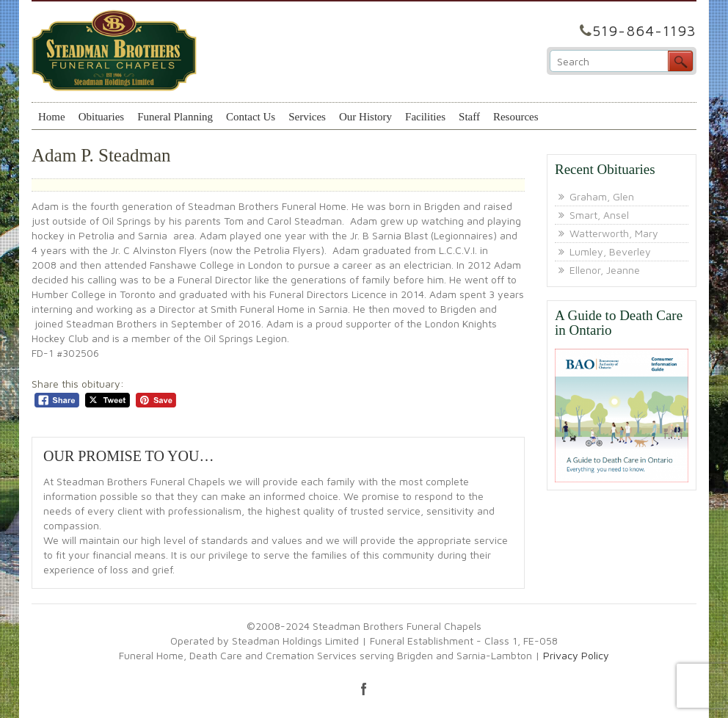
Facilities (425, 117)
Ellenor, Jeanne (605, 270)
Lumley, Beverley (610, 251)
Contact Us (251, 117)
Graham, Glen (602, 196)
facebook (364, 689)
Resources (516, 117)
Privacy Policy (576, 655)
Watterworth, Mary (614, 233)
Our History (365, 117)
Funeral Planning (175, 117)
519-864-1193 (644, 30)
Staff (469, 117)
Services (307, 117)
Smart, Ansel (599, 215)
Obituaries (101, 117)
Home (52, 117)
